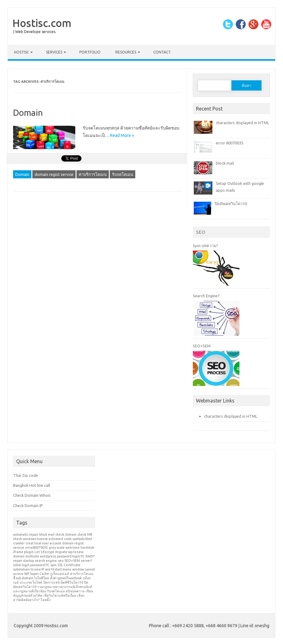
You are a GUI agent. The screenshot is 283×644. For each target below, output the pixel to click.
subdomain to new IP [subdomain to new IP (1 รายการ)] (29, 569)
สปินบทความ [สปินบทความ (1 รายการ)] (75, 591)
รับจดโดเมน (123, 174)
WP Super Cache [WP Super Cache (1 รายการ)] (37, 574)
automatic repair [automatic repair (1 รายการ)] (26, 534)
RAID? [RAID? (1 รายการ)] (90, 556)
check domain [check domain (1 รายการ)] (66, 534)
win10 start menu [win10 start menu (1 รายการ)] (58, 569)
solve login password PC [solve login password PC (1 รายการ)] (31, 565)
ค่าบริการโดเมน (93, 174)
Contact (162, 52)
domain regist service (54, 174)
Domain (28, 113)
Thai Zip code (26, 475)
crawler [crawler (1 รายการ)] (19, 543)
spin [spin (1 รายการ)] (53, 565)
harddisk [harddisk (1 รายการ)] (87, 548)
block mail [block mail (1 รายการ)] (47, 534)
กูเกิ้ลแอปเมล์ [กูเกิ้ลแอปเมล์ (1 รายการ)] (60, 574)
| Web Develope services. (35, 32)
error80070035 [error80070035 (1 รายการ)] (37, 548)
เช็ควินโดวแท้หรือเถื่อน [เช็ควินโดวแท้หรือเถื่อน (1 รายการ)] (60, 595)
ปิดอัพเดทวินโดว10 (231, 204)
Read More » (122, 135)
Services (54, 52)
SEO (201, 232)
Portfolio (90, 52)
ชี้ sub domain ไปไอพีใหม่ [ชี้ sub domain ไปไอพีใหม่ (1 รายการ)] (31, 578)
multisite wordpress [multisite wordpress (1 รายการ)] (41, 556)
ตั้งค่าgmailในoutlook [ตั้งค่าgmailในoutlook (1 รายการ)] (66, 578)
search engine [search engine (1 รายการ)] (46, 561)
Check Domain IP (28, 505)
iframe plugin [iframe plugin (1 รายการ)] (23, 552)
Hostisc (21, 52)
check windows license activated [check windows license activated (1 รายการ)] (38, 539)
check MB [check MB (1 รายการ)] (85, 534)
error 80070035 (230, 143)
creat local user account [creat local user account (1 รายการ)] (43, 543)
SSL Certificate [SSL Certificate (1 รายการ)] (69, 565)
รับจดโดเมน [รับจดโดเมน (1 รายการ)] (56, 591)
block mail (225, 163)
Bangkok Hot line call (32, 485)
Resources (126, 52)
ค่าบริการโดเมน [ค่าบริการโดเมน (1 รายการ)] (82, 574)
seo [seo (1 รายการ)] (61, 561)
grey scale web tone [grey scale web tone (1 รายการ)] (64, 548)
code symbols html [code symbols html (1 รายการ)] (78, 539)
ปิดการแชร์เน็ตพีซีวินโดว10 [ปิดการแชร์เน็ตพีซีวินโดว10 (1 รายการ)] (63, 582)
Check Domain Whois (32, 495)
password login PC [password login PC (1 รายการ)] (71, 556)
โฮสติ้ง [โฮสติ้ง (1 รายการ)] (45, 600)
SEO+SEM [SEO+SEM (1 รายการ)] (72, 561)
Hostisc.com (42, 23)
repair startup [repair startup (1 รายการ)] (23, 561)
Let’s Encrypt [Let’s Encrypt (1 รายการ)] (44, 552)
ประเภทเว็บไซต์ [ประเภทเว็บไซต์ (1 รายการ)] (31, 582)
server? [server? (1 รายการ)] (86, 561)
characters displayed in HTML (242, 123)
